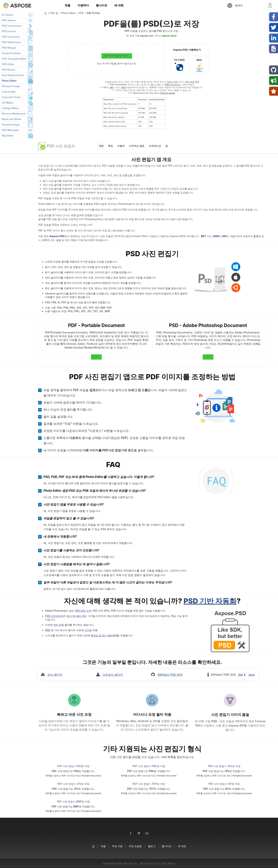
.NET (203, 236)
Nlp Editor (8, 136)
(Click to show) (168, 93)
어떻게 (121, 146)
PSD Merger (9, 48)
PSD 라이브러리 (173, 85)
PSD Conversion (12, 26)
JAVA (216, 236)
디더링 (88, 630)
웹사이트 (102, 5)
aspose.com (147, 36)
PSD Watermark (11, 42)
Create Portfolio (11, 53)
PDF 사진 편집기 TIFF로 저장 (149, 784)
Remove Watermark (14, 114)
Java (123, 87)
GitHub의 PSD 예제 (170, 675)
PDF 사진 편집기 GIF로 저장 (224, 784)
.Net (111, 87)
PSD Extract (9, 31)
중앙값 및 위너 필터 (102, 635)
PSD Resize (9, 70)
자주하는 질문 (137, 146)
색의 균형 (59, 625)
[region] (134, 113)
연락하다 (171, 863)
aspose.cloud (169, 36)
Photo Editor (9, 81)
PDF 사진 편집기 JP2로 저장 (73, 784)
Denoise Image (11, 125)
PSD (215, 721)
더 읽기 (96, 357)
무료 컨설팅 (135, 846)
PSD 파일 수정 (83, 611)
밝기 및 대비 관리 (77, 616)
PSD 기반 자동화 (210, 601)
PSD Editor (8, 64)
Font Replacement (13, 75)
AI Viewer (8, 15)
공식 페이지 (55, 675)
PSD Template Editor (14, 59)
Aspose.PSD (57, 236)
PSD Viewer (9, 20)
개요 (101, 146)
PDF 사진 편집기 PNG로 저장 (149, 766)
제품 (68, 5)
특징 (110, 146)
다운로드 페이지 (113, 675)
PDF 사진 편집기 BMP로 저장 (73, 802)
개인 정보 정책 (192, 82)
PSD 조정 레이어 (54, 616)
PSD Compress (11, 37)
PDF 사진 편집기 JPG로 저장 (224, 766)
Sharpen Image (11, 86)
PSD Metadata (10, 130)
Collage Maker (10, 108)
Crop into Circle (11, 97)
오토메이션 (155, 146)
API (224, 236)
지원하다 (83, 5)
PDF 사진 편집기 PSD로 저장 (73, 766)
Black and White (12, 119)
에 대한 (119, 5)
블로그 (152, 846)
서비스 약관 (172, 82)
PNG (48, 630)
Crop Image (9, 92)
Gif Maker (8, 103)
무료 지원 (117, 846)
